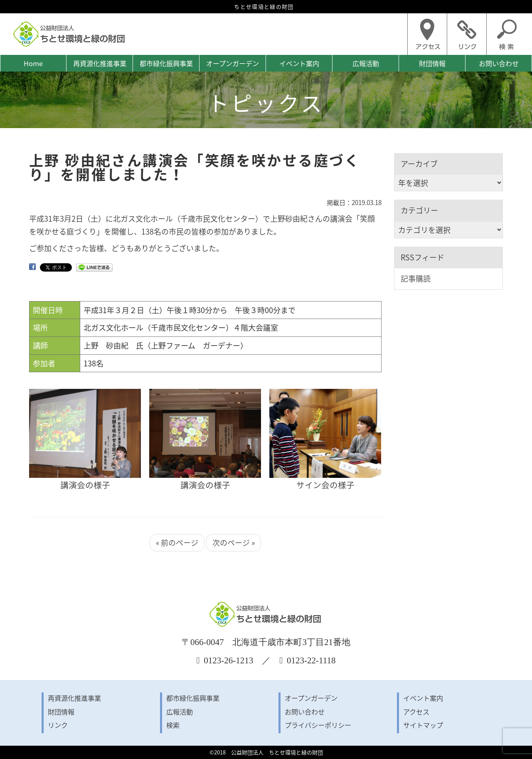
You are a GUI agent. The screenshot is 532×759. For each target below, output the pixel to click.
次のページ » (234, 543)
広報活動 (366, 63)
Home (33, 63)
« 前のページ (177, 543)
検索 (173, 725)
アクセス (416, 712)
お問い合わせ (499, 63)
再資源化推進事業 (100, 63)
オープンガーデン (233, 63)
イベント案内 (299, 63)
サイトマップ (423, 725)
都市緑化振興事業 (166, 63)
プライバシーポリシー (318, 725)
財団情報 (432, 63)
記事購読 (416, 278)
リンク (58, 725)
